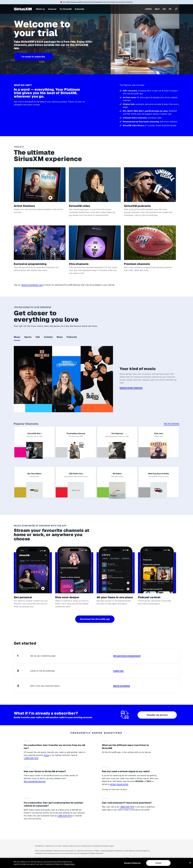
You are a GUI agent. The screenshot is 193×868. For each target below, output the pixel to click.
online (46, 755)
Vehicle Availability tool (32, 285)
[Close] (190, 863)
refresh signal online (119, 784)
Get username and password (127, 656)
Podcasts (72, 337)
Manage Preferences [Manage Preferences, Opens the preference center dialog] (132, 863)
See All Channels (172, 424)
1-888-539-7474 (31, 758)
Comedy (48, 337)
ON (164, 9)
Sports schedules (122, 686)
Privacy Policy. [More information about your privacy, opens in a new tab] (69, 864)
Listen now (118, 671)
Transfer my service (157, 715)
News (60, 337)
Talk (38, 337)
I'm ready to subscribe (33, 57)
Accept (158, 863)
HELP (157, 9)
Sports (28, 337)
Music (17, 337)
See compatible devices (35, 781)
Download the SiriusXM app (95, 619)
